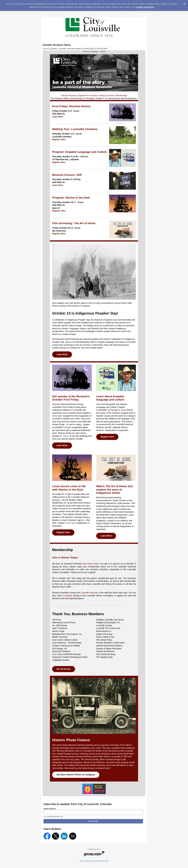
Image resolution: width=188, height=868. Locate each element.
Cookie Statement (145, 7)
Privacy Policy (85, 861)
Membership (121, 95)
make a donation (64, 596)
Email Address (50, 809)
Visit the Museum (69, 95)
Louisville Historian (89, 593)
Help (107, 861)
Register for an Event (88, 95)
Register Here (59, 139)
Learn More (58, 117)
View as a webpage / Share (94, 51)
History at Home (107, 95)
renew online (93, 564)
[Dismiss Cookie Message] (184, 3)
